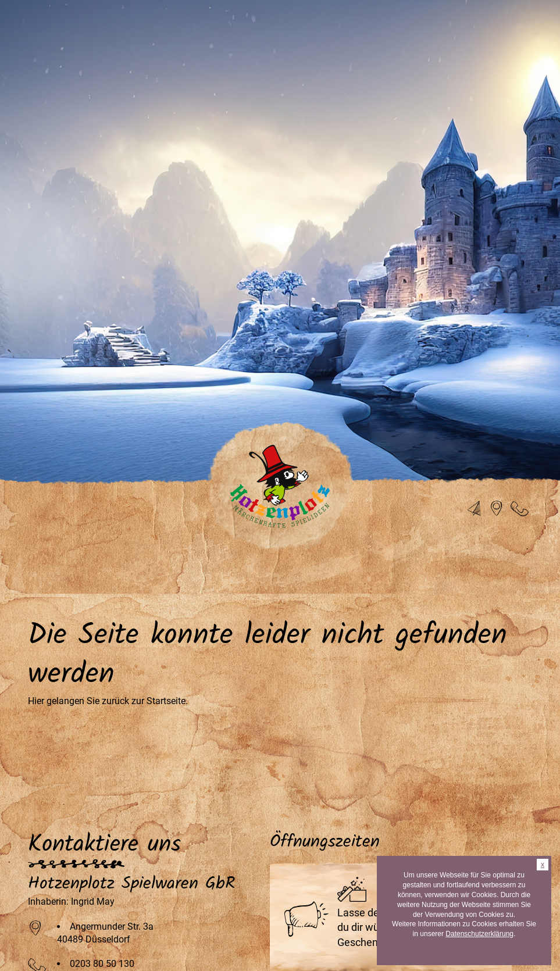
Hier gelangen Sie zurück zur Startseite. (108, 701)
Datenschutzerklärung (479, 934)
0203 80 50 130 (102, 964)
